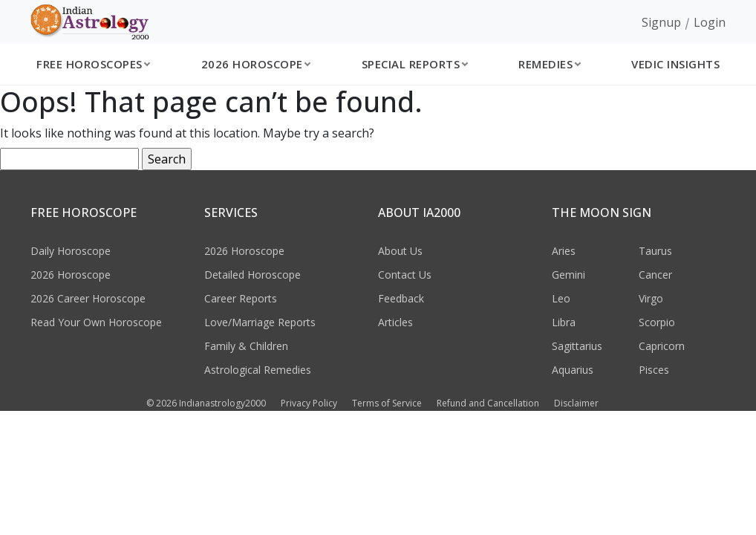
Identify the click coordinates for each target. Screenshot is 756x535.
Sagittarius (577, 346)
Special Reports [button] (411, 64)
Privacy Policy (309, 403)
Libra (564, 322)
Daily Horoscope (71, 251)
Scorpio (657, 322)
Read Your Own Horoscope (96, 322)
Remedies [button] (545, 64)
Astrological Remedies (258, 370)
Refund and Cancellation (488, 403)
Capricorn (662, 346)
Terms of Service (387, 403)
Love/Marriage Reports (260, 322)
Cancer (655, 275)
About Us (400, 251)
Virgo (651, 298)
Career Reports (241, 298)
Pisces (654, 370)
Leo (561, 298)
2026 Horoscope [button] (252, 64)
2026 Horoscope (71, 275)
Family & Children (246, 346)
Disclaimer (576, 403)
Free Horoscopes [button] (89, 64)
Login (710, 22)
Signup (661, 22)
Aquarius (573, 370)
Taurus (655, 251)
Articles (395, 322)
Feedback (401, 298)
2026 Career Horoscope (88, 298)
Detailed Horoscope (252, 275)
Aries (564, 251)
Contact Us (405, 275)
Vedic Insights (675, 64)
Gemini (568, 275)
